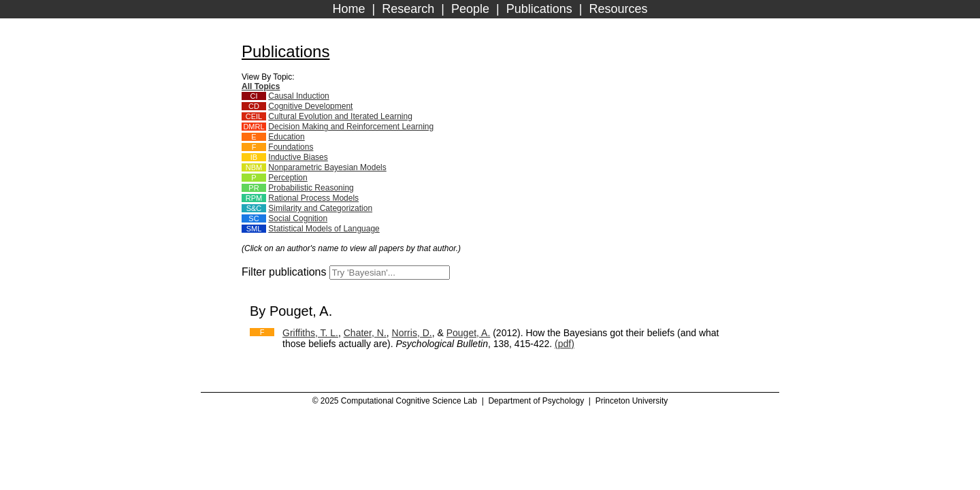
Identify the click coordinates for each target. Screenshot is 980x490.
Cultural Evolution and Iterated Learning (340, 116)
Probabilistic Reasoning (311, 188)
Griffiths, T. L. (310, 333)
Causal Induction (298, 96)
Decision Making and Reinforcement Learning (351, 127)
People (470, 9)
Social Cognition (298, 218)
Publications (539, 9)
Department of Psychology (536, 401)
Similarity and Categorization (320, 208)
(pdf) (565, 344)
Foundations (291, 147)
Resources (618, 9)
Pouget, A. (469, 333)
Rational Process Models (313, 198)
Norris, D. (412, 333)
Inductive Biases (298, 157)
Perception (288, 178)
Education (286, 137)
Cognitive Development (310, 106)
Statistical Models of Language (324, 229)
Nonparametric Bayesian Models (327, 167)
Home (349, 9)
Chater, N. (365, 333)
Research (408, 9)
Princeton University (632, 401)
